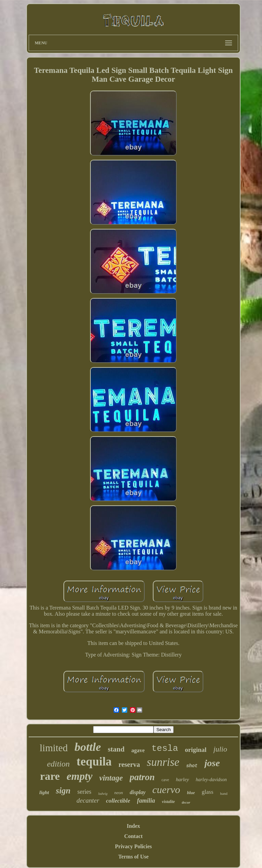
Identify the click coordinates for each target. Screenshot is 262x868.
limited (54, 748)
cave (165, 780)
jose (212, 763)
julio (220, 749)
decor (186, 802)
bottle (88, 747)
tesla (165, 748)
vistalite (169, 802)
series (84, 792)
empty (79, 776)
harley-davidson (211, 780)
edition (59, 764)
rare (50, 776)
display (137, 792)
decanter (88, 800)
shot (192, 766)
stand (116, 749)
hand (224, 793)
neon (119, 793)
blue (191, 793)
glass (207, 792)
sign (63, 791)
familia (146, 801)
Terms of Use (133, 857)
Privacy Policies (133, 846)
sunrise (163, 762)
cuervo (166, 790)
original (196, 750)
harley (182, 779)
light (44, 792)
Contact (133, 836)
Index (133, 826)
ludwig (103, 794)
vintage (111, 778)
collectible (118, 801)
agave (138, 750)
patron (142, 777)
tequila (94, 762)
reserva (129, 764)
